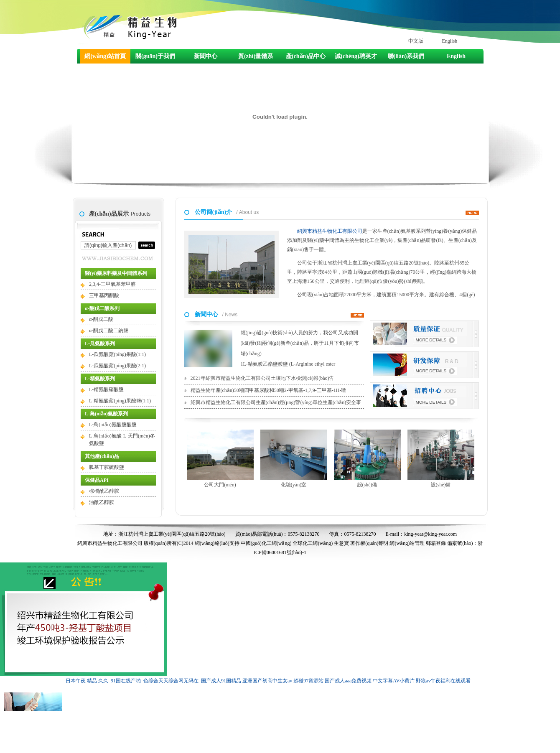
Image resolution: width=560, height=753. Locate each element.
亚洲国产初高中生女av (267, 681)
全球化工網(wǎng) (313, 543)
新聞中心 (206, 56)
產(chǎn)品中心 (306, 56)
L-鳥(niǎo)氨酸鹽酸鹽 (113, 425)
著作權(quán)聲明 (369, 543)
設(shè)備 (367, 459)
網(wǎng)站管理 (407, 543)
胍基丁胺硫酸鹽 (107, 467)
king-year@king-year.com (430, 534)
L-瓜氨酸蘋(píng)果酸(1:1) (117, 354)
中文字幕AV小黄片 (394, 681)
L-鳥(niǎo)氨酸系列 (106, 414)
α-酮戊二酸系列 (102, 308)
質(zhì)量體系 (256, 56)
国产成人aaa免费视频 (348, 681)
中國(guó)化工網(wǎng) (266, 543)
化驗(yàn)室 (294, 459)
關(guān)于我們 (155, 56)
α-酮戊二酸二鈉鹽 (109, 331)
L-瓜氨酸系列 (100, 343)
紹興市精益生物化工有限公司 (330, 231)
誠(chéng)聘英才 (356, 56)
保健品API (97, 480)
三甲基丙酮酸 (104, 295)
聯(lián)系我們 (406, 56)
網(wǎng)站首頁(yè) (105, 58)
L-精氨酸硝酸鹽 (106, 389)
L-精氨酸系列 (100, 379)
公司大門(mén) (220, 459)
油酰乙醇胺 (102, 502)
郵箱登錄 (436, 543)
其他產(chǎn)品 (102, 456)
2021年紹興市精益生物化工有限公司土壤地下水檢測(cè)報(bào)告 (262, 378)
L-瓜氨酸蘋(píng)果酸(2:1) (117, 366)
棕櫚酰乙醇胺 (104, 491)
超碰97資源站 (308, 681)
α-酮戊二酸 (101, 319)
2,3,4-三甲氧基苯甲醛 (112, 284)
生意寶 (341, 543)
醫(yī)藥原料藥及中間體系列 (116, 273)
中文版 (416, 41)
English (450, 41)
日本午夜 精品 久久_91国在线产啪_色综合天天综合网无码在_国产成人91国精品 (153, 681)
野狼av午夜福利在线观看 (443, 681)
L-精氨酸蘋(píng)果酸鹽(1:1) (120, 401)
